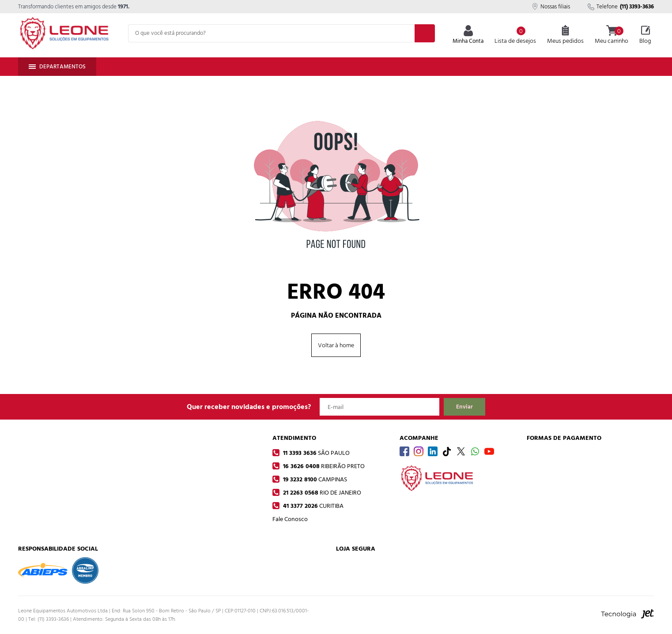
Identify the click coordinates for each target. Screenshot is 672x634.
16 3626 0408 (323, 466)
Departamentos (57, 67)
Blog (645, 35)
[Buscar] (425, 33)
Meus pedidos (565, 35)
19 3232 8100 (314, 479)
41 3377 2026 (312, 506)
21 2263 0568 (321, 493)
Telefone (621, 7)
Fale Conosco (290, 519)
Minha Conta (468, 36)
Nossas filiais (551, 7)
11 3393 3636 (315, 453)
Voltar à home (336, 345)
